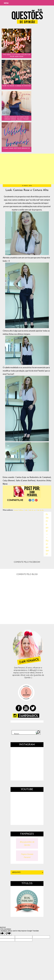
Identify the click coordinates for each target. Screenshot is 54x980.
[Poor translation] (8, 934)
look (26, 510)
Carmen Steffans (18, 510)
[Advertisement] (27, 169)
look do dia (40, 510)
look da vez (32, 510)
